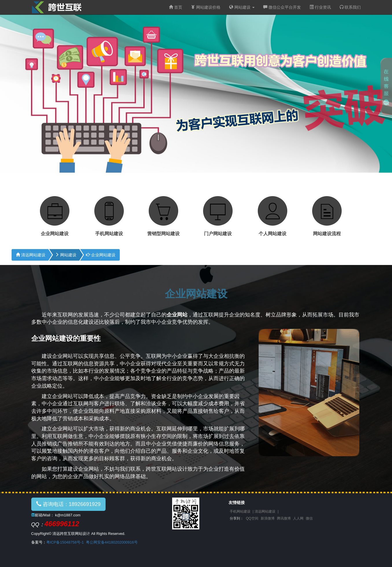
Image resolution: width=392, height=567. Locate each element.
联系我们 (350, 7)
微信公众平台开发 (282, 7)
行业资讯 (320, 7)
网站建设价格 (206, 7)
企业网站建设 (101, 255)
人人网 (298, 518)
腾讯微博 (284, 518)
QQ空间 (252, 518)
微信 (309, 518)
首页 (176, 7)
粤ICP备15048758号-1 (65, 542)
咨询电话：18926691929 (68, 504)
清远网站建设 (31, 255)
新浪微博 (268, 518)
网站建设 (242, 7)
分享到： (237, 518)
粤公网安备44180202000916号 (112, 542)
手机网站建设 (240, 511)
